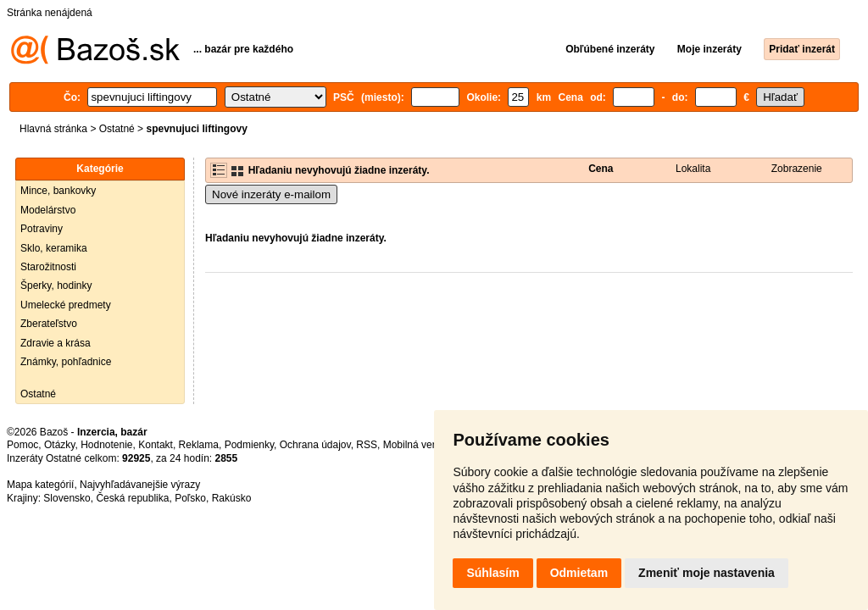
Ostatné (117, 129)
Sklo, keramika (54, 248)
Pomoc (22, 445)
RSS (367, 445)
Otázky (59, 445)
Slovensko (67, 498)
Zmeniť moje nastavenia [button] (707, 573)
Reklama (199, 445)
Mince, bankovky (58, 191)
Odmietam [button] (579, 573)
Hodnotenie (106, 445)
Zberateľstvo (49, 324)
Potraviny (42, 229)
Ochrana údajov (315, 445)
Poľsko (190, 498)
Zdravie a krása (56, 343)
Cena (601, 169)
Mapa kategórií (40, 485)
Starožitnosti (48, 267)
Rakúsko (232, 498)
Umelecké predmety (66, 305)
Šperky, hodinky (56, 286)
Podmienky (249, 445)
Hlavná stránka (53, 129)
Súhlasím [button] (492, 573)
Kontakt (156, 445)
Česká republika (132, 498)
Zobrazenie (797, 169)
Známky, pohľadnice (66, 362)
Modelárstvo (48, 210)
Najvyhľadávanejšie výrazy (140, 485)
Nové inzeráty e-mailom (271, 194)
